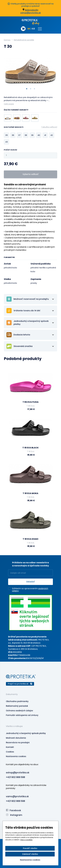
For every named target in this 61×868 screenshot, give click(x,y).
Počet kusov (11, 150)
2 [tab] (31, 89)
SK (29, 29)
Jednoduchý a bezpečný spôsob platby (26, 733)
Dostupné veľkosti (30, 128)
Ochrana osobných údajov (19, 711)
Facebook (13, 810)
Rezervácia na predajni (18, 743)
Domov (7, 40)
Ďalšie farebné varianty (16, 110)
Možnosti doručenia (16, 738)
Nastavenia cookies (16, 756)
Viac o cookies (26, 840)
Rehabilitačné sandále (24, 40)
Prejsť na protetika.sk (20, 684)
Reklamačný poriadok (17, 706)
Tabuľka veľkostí (49, 127)
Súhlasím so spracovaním (30, 590)
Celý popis (9, 104)
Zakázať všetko (30, 854)
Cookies (10, 752)
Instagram (14, 815)
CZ (33, 29)
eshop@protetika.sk (31, 13)
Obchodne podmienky (17, 701)
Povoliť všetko (30, 848)
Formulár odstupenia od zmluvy (22, 715)
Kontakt (10, 747)
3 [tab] (34, 89)
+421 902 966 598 (15, 777)
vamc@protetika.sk (17, 796)
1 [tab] (27, 89)
